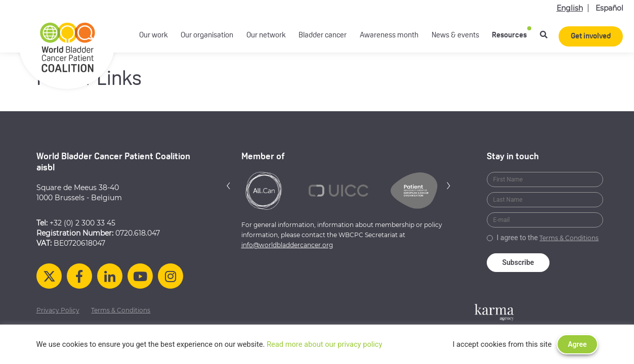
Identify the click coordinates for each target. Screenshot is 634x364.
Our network (266, 36)
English (570, 8)
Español (609, 8)
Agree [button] (577, 344)
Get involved (591, 37)
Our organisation (207, 36)
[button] (229, 185)
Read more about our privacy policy (325, 344)
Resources (509, 36)
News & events (455, 36)
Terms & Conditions (569, 238)
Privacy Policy (58, 310)
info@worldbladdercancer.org (287, 245)
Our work (154, 36)
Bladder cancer (323, 36)
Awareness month (389, 36)
